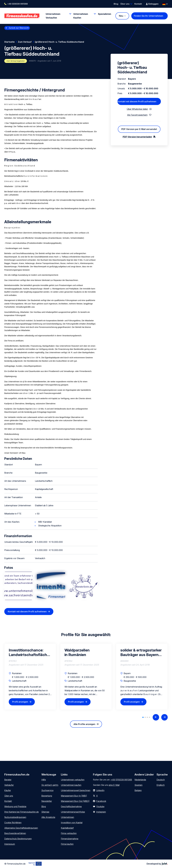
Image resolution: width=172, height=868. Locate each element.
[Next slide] (164, 717)
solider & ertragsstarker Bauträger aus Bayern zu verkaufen (141, 652)
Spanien (138, 785)
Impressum (10, 844)
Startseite (9, 42)
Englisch (161, 785)
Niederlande (140, 780)
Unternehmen (67, 817)
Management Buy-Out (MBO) (75, 801)
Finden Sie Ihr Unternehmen (148, 16)
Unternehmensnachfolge (73, 812)
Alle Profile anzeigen (84, 724)
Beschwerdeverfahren (15, 833)
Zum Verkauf (25, 42)
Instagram (101, 812)
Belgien (138, 790)
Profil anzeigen (20, 702)
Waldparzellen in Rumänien (77, 652)
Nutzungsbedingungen (15, 817)
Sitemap (45, 812)
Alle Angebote (48, 817)
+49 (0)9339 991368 (18, 4)
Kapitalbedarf (67, 828)
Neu (121, 16)
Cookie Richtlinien (13, 823)
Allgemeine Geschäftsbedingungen (21, 828)
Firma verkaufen (69, 833)
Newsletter (47, 801)
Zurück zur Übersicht (19, 28)
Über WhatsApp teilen (137, 109)
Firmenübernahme (70, 839)
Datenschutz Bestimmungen (18, 839)
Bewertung (47, 796)
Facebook (101, 801)
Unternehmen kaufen (71, 785)
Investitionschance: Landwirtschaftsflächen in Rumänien (30, 652)
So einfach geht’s (50, 785)
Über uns (125, 4)
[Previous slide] (156, 717)
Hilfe (44, 780)
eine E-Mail (114, 785)
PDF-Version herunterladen (137, 137)
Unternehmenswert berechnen (76, 790)
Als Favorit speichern (137, 115)
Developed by (157, 864)
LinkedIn (100, 790)
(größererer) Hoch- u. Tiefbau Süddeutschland (59, 42)
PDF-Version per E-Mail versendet (139, 129)
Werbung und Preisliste (15, 806)
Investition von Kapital (72, 823)
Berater (8, 780)
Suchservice (47, 790)
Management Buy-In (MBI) (74, 796)
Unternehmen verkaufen (73, 780)
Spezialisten (105, 14)
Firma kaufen (67, 844)
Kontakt (138, 4)
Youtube (100, 806)
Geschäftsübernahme (71, 806)
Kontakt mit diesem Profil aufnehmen (27, 612)
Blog (116, 4)
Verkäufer (9, 785)
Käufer (8, 790)
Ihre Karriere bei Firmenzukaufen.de (21, 812)
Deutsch (161, 780)
